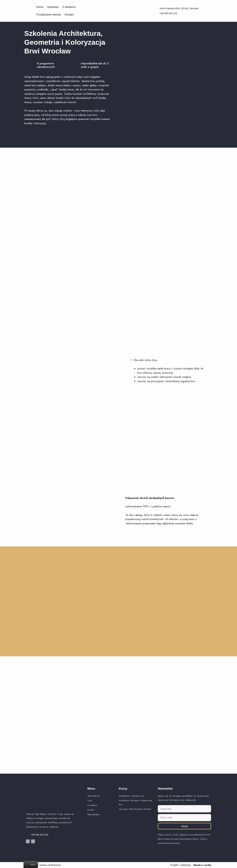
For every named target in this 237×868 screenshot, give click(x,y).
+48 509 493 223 (168, 13)
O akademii (69, 7)
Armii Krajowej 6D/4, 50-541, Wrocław (179, 8)
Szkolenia (53, 7)
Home (40, 7)
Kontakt (69, 15)
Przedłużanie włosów (49, 15)
